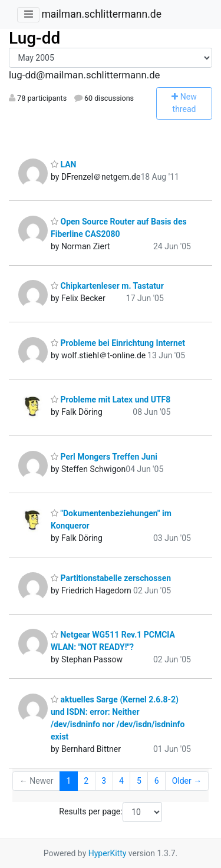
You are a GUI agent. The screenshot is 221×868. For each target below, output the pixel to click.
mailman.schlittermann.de (101, 14)
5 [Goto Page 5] (139, 781)
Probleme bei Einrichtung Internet (118, 343)
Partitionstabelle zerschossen (111, 578)
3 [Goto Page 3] (104, 781)
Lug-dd (34, 38)
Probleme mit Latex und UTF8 (111, 400)
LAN (63, 164)
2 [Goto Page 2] (86, 781)
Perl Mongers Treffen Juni (104, 457)
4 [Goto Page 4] (121, 781)
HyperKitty (108, 853)
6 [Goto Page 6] (157, 781)
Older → (187, 781)
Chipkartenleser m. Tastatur (107, 286)
